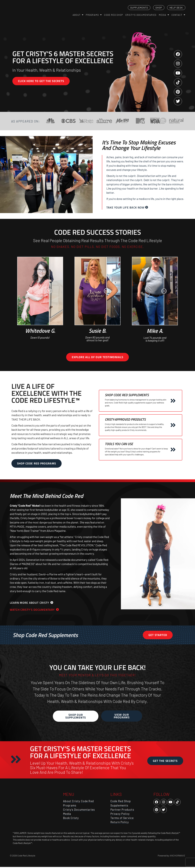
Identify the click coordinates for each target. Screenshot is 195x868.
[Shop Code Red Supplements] (173, 401)
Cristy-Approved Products (125, 420)
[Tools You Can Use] (173, 450)
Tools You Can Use (119, 444)
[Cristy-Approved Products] (173, 426)
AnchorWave (177, 856)
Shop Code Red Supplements (127, 396)
